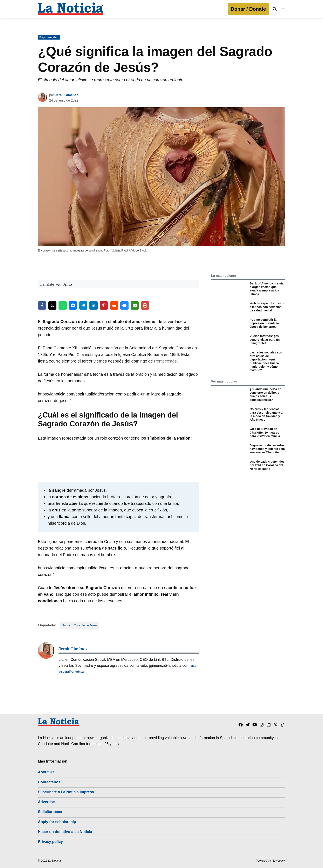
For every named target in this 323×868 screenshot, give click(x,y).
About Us (46, 772)
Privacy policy (50, 842)
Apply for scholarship (57, 822)
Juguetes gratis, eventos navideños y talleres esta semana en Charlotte (267, 449)
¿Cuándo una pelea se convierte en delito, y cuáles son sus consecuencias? (265, 394)
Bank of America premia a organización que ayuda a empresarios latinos (267, 289)
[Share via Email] (135, 305)
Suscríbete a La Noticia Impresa (66, 792)
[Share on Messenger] (73, 305)
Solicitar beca (50, 812)
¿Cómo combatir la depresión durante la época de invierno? (264, 323)
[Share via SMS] (124, 305)
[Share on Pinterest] (104, 305)
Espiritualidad (49, 37)
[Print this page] (145, 305)
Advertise (46, 802)
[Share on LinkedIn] (94, 305)
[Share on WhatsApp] (63, 305)
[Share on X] (52, 305)
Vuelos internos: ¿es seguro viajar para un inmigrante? (265, 340)
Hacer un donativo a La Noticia (65, 832)
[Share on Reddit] (114, 305)
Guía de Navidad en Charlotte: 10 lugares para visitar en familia (265, 432)
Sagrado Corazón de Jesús (80, 625)
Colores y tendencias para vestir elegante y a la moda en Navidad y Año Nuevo (266, 414)
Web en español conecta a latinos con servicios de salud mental (267, 307)
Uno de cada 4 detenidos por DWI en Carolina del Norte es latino (267, 465)
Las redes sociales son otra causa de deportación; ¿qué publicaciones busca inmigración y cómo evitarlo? (266, 361)
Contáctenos (49, 782)
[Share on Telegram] (83, 305)
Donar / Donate (248, 9)
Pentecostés (165, 361)
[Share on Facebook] (42, 305)
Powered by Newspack (270, 861)
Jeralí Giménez (67, 95)
